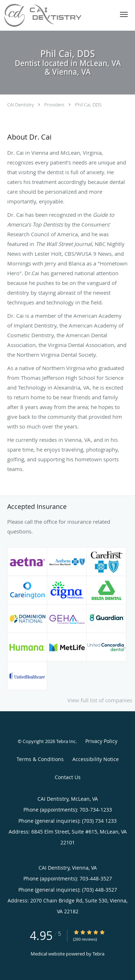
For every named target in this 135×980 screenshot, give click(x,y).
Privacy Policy (101, 741)
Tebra (98, 954)
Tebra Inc (66, 741)
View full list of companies (100, 700)
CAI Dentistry (21, 105)
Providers (54, 105)
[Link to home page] (56, 15)
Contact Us (68, 777)
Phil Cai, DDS (88, 105)
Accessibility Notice (96, 759)
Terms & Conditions (40, 759)
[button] (124, 14)
